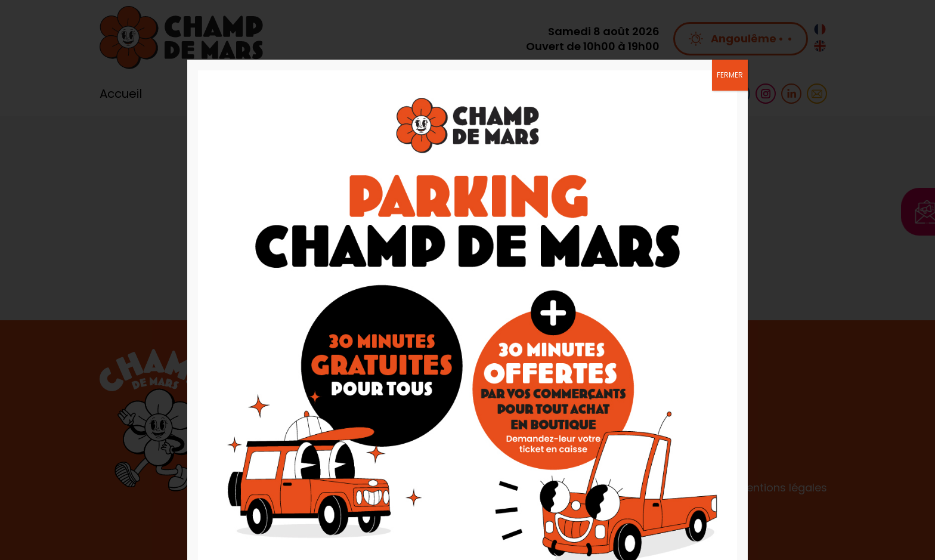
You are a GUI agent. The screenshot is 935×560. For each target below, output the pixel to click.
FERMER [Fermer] (730, 75)
